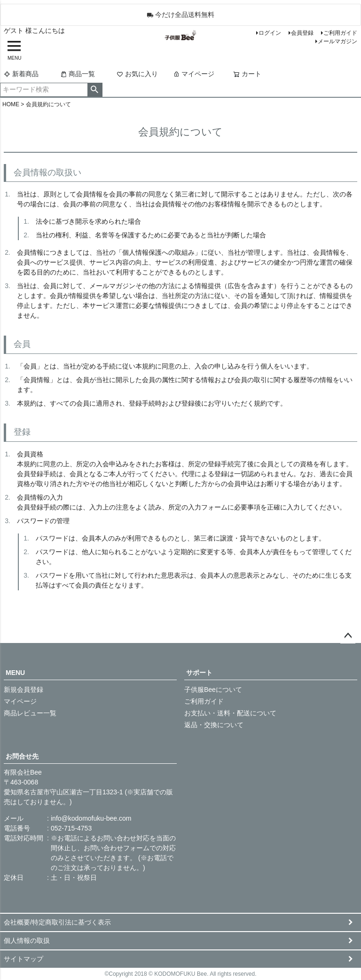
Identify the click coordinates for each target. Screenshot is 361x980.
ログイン (270, 33)
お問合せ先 (22, 756)
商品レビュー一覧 (30, 713)
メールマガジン (337, 41)
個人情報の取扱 (27, 941)
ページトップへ (348, 636)
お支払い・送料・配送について (230, 713)
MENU (15, 673)
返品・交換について (214, 725)
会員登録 (302, 33)
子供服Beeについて (213, 690)
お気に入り (137, 74)
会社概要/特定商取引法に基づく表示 (57, 922)
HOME (11, 104)
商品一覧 (78, 74)
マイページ (194, 74)
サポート (199, 673)
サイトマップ (24, 959)
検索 (95, 90)
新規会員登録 (24, 690)
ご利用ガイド (340, 33)
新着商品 (21, 74)
